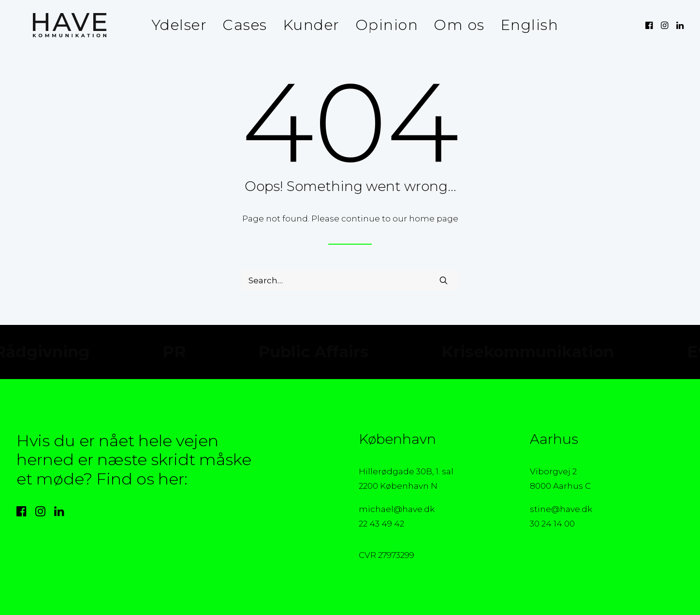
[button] (650, 25)
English (525, 25)
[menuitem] (175, 25)
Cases (240, 25)
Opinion (382, 25)
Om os (454, 25)
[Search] (350, 280)
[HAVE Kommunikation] (53, 25)
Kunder (306, 25)
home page (434, 219)
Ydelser (175, 25)
